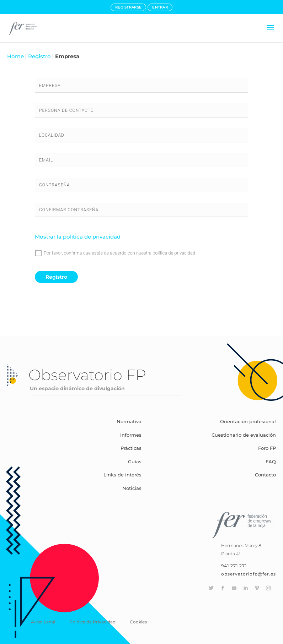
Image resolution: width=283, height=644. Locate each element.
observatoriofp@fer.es (249, 574)
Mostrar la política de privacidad (78, 237)
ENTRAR (160, 7)
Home (15, 56)
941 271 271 (234, 566)
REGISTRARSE (128, 7)
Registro (39, 56)
